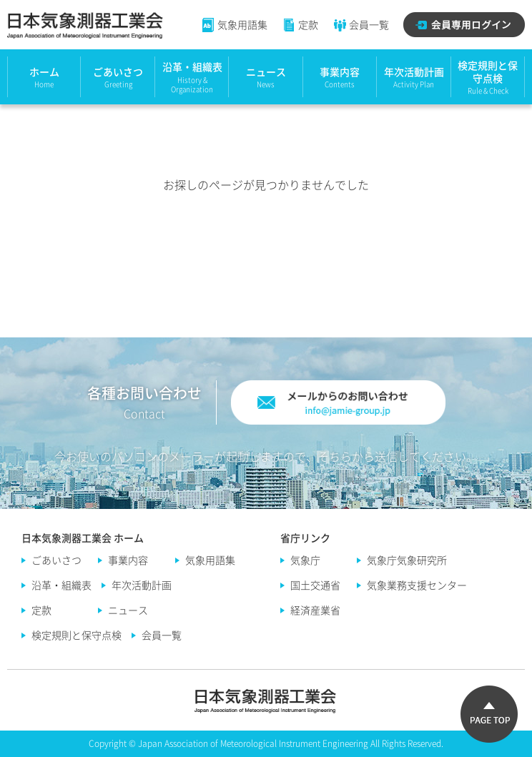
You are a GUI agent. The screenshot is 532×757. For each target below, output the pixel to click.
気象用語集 (234, 24)
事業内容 (340, 71)
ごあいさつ (118, 71)
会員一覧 (361, 24)
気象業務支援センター (417, 585)
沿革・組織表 (192, 66)
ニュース (266, 71)
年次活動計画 (414, 71)
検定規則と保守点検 (488, 71)
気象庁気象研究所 (407, 560)
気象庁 (305, 560)
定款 (300, 24)
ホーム (44, 71)
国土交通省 (315, 585)
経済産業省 (315, 610)
